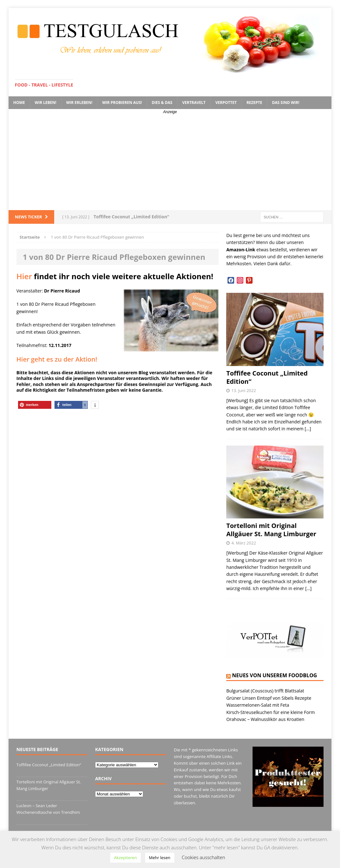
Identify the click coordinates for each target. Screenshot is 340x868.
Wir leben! (46, 103)
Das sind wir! (285, 103)
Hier (24, 276)
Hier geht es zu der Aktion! (57, 359)
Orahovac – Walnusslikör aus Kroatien (265, 719)
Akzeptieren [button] (125, 858)
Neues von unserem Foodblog (274, 675)
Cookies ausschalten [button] (203, 857)
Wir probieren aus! (122, 103)
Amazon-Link (241, 250)
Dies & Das (162, 103)
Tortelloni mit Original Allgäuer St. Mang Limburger (271, 530)
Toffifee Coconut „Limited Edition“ (267, 377)
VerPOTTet (226, 103)
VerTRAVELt (194, 103)
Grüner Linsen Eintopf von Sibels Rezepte (269, 698)
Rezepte (254, 103)
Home (19, 103)
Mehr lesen (160, 858)
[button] (35, 405)
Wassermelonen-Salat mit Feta (258, 705)
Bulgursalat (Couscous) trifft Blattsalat (265, 691)
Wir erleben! (79, 103)
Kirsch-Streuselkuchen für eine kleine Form (270, 712)
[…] (308, 429)
